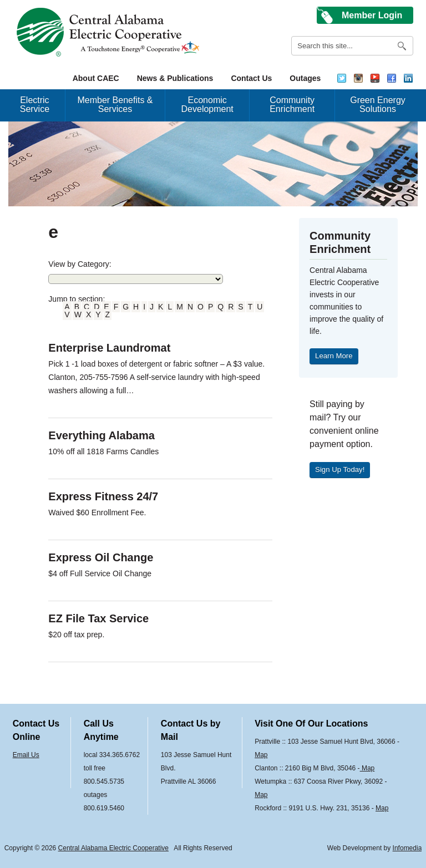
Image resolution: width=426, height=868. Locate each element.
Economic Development (207, 105)
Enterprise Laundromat (109, 348)
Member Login (372, 15)
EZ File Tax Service (98, 618)
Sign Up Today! (340, 469)
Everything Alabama (102, 435)
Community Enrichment (292, 105)
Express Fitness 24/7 (103, 496)
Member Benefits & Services (115, 105)
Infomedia (407, 848)
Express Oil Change (101, 557)
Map (261, 755)
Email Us (26, 755)
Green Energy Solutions (378, 105)
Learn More (334, 356)
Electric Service (35, 105)
